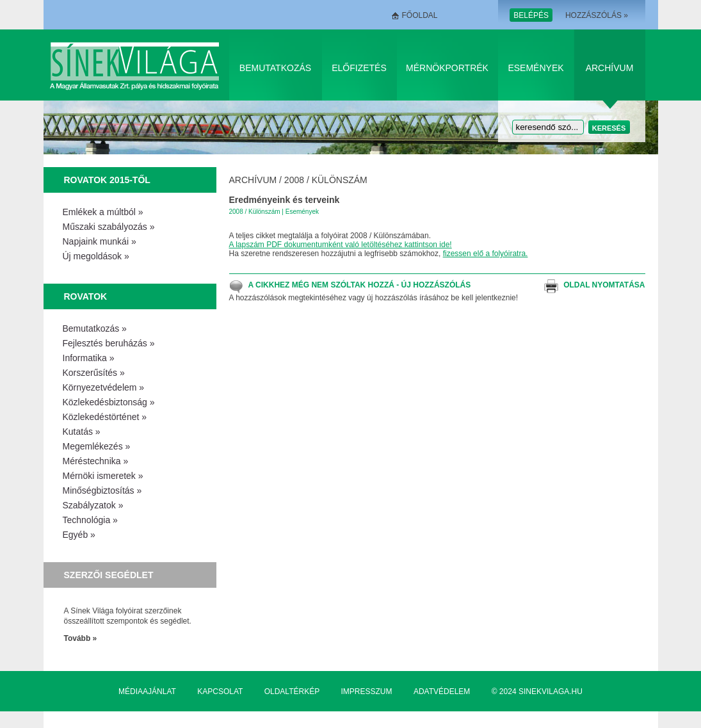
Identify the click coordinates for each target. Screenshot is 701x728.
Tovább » (81, 638)
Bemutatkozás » (95, 328)
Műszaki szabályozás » (109, 227)
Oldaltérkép (292, 692)
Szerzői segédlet (109, 575)
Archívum (610, 68)
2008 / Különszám (326, 180)
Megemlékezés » (97, 446)
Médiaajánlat (147, 692)
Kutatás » (82, 432)
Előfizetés (359, 68)
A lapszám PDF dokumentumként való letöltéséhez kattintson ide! (341, 245)
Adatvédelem (442, 692)
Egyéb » (79, 535)
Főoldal (420, 15)
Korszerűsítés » (94, 373)
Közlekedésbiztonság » (109, 402)
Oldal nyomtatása (604, 285)
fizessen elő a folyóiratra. (486, 254)
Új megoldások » (96, 256)
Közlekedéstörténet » (105, 417)
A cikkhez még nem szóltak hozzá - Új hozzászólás (360, 285)
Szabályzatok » (93, 505)
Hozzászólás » (597, 15)
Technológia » (90, 520)
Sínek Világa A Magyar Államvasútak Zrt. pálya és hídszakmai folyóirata (137, 65)
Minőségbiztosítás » (102, 490)
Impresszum (367, 692)
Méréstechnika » (96, 461)
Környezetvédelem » (104, 387)
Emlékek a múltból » (103, 212)
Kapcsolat (220, 692)
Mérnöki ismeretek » (103, 476)
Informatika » (89, 358)
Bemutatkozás (275, 68)
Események (536, 68)
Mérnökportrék (447, 68)
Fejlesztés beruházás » (109, 343)
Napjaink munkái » (100, 241)
